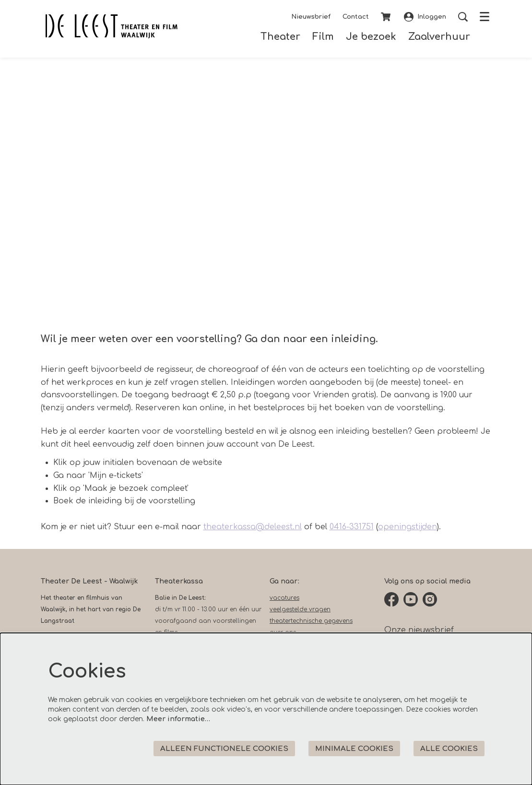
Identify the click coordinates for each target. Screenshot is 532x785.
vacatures (284, 598)
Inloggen (425, 17)
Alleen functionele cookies (224, 749)
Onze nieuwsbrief (419, 630)
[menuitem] (280, 37)
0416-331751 (352, 527)
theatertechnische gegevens (311, 621)
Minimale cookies (354, 749)
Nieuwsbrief (311, 17)
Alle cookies (449, 749)
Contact (356, 17)
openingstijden (408, 527)
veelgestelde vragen (300, 609)
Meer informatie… (178, 719)
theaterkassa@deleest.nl (253, 527)
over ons (283, 632)
